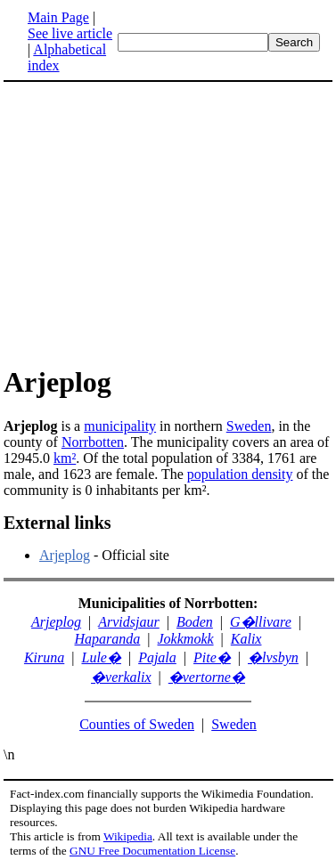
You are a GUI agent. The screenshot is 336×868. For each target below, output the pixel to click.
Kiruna (44, 657)
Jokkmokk (186, 639)
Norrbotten (93, 442)
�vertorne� (207, 677)
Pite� (212, 657)
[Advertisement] (153, 223)
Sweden (249, 426)
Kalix (246, 639)
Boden (195, 622)
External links (57, 523)
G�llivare (261, 622)
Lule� (101, 657)
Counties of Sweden (137, 724)
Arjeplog (65, 555)
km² (65, 458)
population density (240, 474)
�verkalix (121, 677)
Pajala (157, 657)
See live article (70, 33)
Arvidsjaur (128, 622)
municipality (120, 426)
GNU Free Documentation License (152, 851)
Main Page (58, 17)
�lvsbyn (273, 657)
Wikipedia (128, 836)
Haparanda (108, 639)
